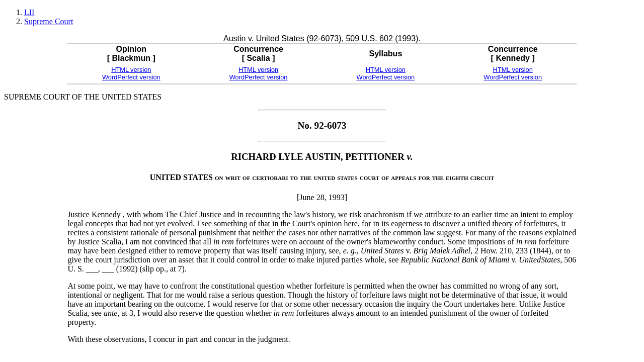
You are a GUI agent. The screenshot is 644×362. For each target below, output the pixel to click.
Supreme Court (49, 21)
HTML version (131, 70)
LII (29, 12)
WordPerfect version (131, 77)
